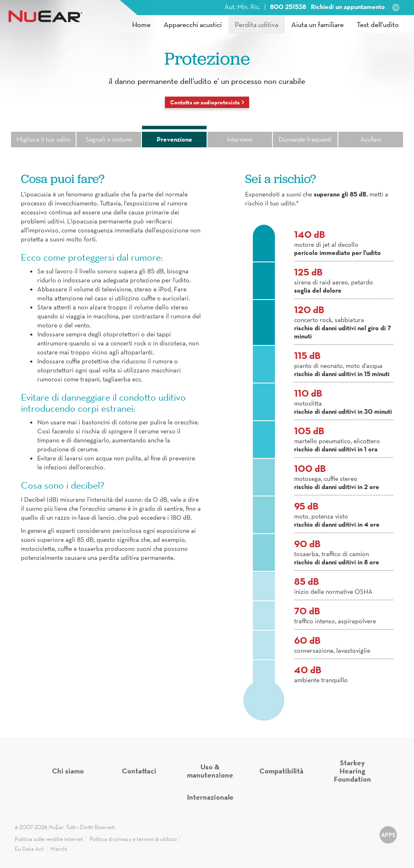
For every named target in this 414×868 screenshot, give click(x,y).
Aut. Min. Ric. (242, 7)
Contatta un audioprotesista (205, 102)
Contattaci (139, 771)
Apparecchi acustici (193, 24)
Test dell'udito (378, 24)
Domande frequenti (305, 139)
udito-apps (388, 839)
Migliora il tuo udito (44, 139)
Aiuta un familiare (317, 24)
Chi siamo (68, 771)
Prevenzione (174, 139)
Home (141, 24)
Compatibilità (281, 771)
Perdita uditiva (256, 24)
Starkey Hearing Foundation (352, 771)
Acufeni (371, 139)
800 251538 (289, 7)
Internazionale (210, 797)
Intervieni (240, 139)
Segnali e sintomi (109, 139)
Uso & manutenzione (210, 771)
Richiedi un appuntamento (348, 7)
